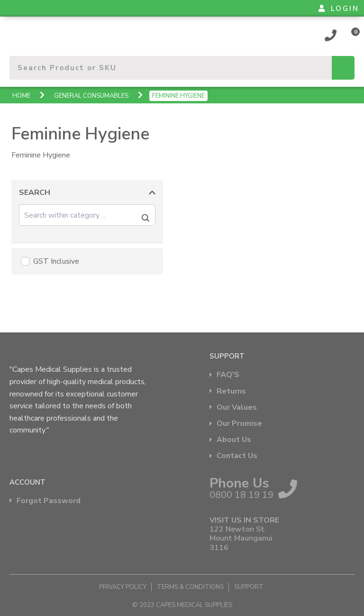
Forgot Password (49, 501)
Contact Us (237, 456)
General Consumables (91, 96)
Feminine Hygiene (178, 96)
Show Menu (15, 31)
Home (21, 96)
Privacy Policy (123, 587)
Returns (231, 391)
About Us (234, 440)
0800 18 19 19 (331, 35)
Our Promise (239, 424)
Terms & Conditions (190, 587)
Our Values (237, 408)
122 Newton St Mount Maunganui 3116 (241, 539)
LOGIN (339, 9)
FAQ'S (228, 375)
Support (249, 587)
